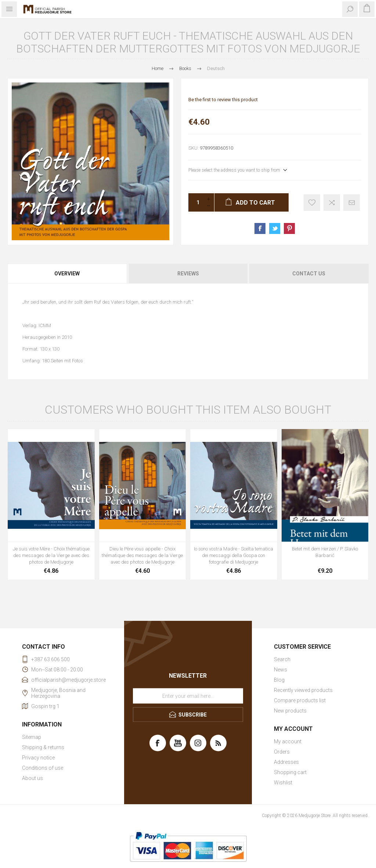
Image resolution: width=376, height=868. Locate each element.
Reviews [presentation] (188, 274)
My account (288, 741)
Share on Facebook (260, 228)
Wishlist (283, 783)
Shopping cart (290, 772)
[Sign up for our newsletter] (188, 696)
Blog (279, 680)
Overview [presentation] (67, 274)
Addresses (286, 762)
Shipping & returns (43, 747)
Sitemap (32, 737)
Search (282, 659)
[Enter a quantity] (196, 202)
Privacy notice (38, 758)
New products (290, 711)
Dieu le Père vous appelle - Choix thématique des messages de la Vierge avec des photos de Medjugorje (142, 555)
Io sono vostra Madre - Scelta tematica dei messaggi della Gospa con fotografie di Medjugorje (234, 555)
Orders (282, 752)
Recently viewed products (303, 690)
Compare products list (300, 700)
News (281, 670)
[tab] (68, 274)
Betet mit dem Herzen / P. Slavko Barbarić (325, 552)
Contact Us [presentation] (309, 274)
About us (32, 778)
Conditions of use (43, 768)
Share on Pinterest (289, 228)
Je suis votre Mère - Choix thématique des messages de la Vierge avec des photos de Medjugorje (51, 555)
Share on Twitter (275, 228)
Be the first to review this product (223, 100)
